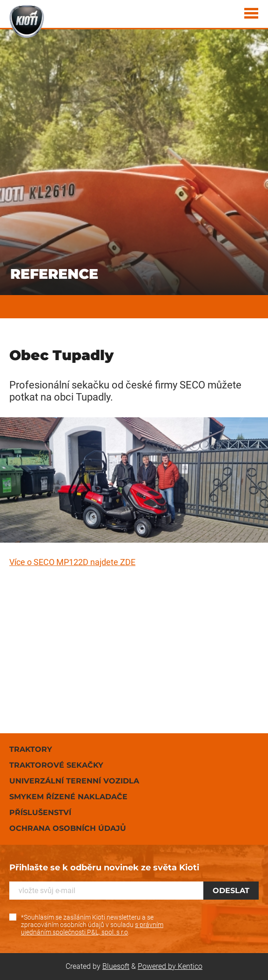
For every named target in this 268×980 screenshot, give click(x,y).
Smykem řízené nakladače (68, 797)
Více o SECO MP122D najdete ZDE (72, 562)
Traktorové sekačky (56, 765)
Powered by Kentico (170, 966)
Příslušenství (40, 812)
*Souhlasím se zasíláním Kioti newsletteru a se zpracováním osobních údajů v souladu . (92, 925)
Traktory (31, 749)
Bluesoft (116, 966)
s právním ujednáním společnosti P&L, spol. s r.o (92, 928)
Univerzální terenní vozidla (74, 781)
